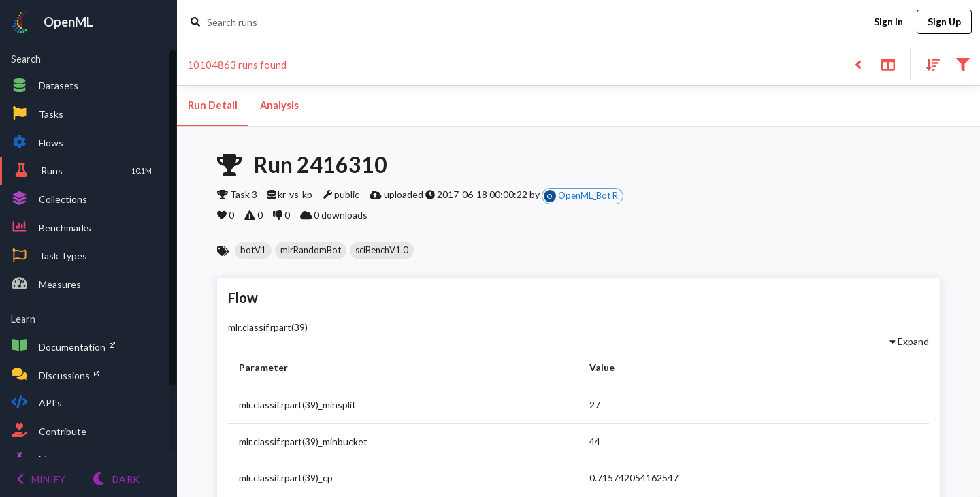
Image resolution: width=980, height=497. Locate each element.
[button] (253, 251)
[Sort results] (929, 64)
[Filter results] (963, 64)
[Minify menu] (41, 479)
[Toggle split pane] (888, 64)
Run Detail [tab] (213, 106)
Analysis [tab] (279, 106)
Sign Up (944, 22)
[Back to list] (858, 64)
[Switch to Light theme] (116, 479)
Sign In (888, 22)
